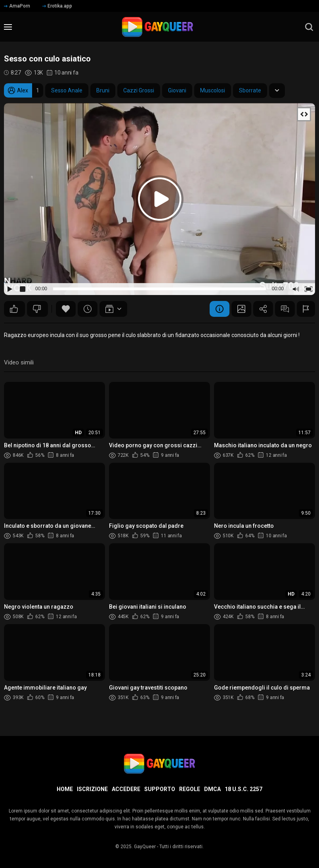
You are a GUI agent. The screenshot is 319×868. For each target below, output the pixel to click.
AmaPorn (17, 6)
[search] (309, 27)
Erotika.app (57, 6)
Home (65, 789)
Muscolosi (213, 90)
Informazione (220, 309)
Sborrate (250, 90)
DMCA (212, 789)
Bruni (103, 90)
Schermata (241, 309)
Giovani (177, 90)
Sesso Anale (67, 90)
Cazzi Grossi (139, 90)
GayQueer (145, 847)
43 (14, 309)
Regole (190, 789)
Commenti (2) (285, 309)
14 (37, 309)
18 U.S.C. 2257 (244, 789)
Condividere (263, 309)
